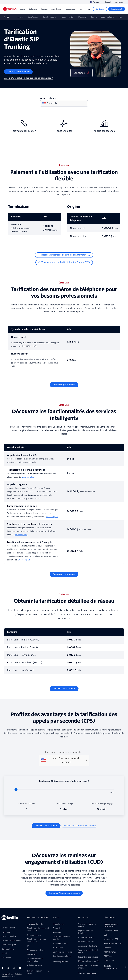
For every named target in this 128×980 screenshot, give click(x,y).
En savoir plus (28, 477)
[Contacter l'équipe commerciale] (64, 893)
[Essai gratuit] (117, 9)
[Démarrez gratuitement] (64, 689)
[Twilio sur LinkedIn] (15, 968)
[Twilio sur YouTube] (21, 968)
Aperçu (20, 17)
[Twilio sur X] (9, 968)
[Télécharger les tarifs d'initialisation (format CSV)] (64, 262)
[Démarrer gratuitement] (18, 72)
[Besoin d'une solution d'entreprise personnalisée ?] (28, 78)
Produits (23, 9)
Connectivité (67, 17)
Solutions (34, 9)
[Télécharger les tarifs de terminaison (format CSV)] (64, 255)
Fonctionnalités (50, 17)
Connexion (120, 2)
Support (109, 2)
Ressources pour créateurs (102, 17)
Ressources (71, 9)
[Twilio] (10, 9)
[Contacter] (100, 9)
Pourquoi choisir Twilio (52, 9)
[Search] (89, 9)
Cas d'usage (33, 17)
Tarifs (82, 9)
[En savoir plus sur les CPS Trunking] (79, 826)
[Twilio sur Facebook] (3, 968)
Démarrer (82, 17)
